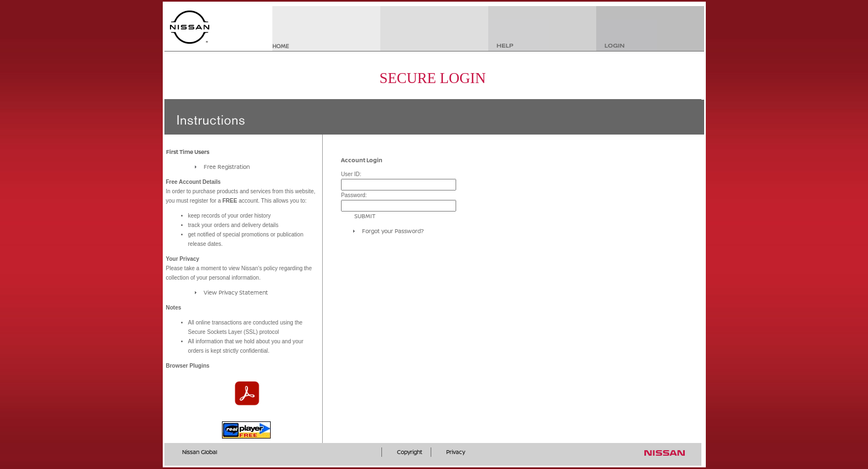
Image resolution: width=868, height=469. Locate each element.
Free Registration (227, 167)
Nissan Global (200, 452)
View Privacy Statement (236, 292)
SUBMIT (365, 216)
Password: (354, 195)
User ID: (351, 174)
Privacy (456, 452)
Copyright (410, 452)
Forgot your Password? (393, 231)
